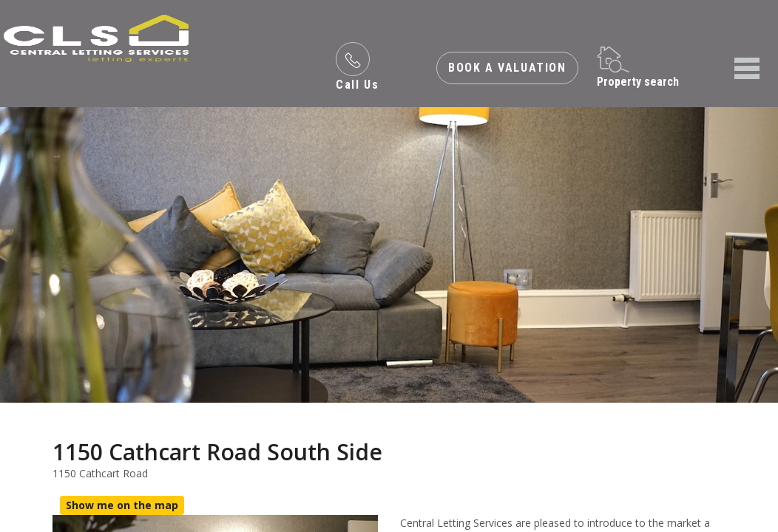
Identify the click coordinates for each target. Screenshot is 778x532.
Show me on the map (122, 505)
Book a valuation (507, 68)
